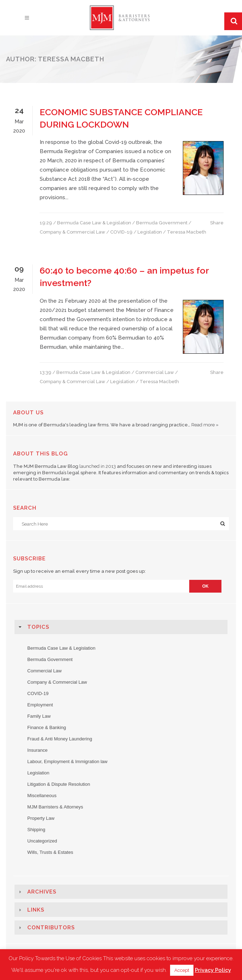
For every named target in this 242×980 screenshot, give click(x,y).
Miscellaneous (42, 796)
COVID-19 (121, 232)
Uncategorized (42, 841)
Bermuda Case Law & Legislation (94, 223)
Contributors (51, 928)
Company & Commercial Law (72, 232)
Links (36, 910)
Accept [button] (182, 970)
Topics (38, 627)
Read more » (205, 425)
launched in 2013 (98, 466)
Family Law (39, 716)
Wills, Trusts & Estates (50, 852)
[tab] (121, 627)
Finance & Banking (47, 727)
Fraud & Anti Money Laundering (60, 739)
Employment (40, 705)
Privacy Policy (213, 970)
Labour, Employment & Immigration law (67, 761)
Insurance (37, 750)
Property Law (41, 818)
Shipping (36, 830)
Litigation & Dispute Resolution (59, 784)
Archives (42, 892)
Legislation (150, 232)
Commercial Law (155, 372)
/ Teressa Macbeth (185, 232)
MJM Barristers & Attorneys (55, 807)
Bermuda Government (162, 223)
